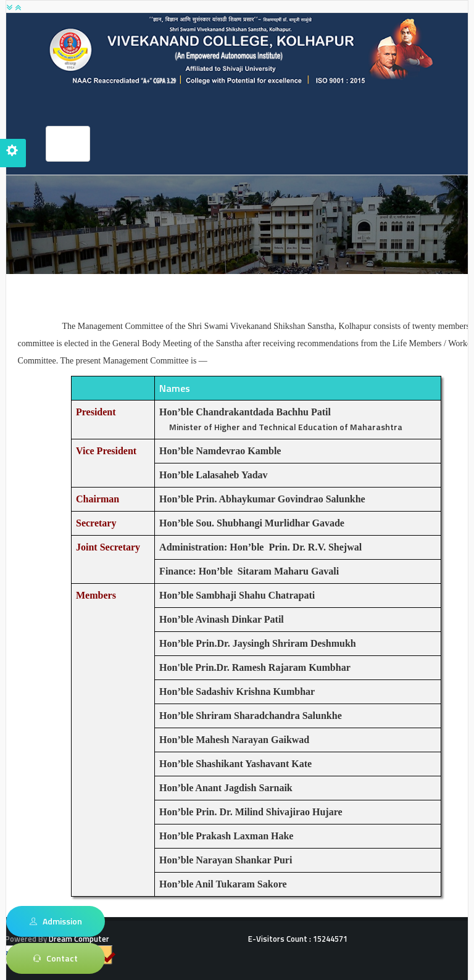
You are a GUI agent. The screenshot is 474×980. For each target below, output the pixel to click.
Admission (56, 921)
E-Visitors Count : (298, 939)
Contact (56, 958)
